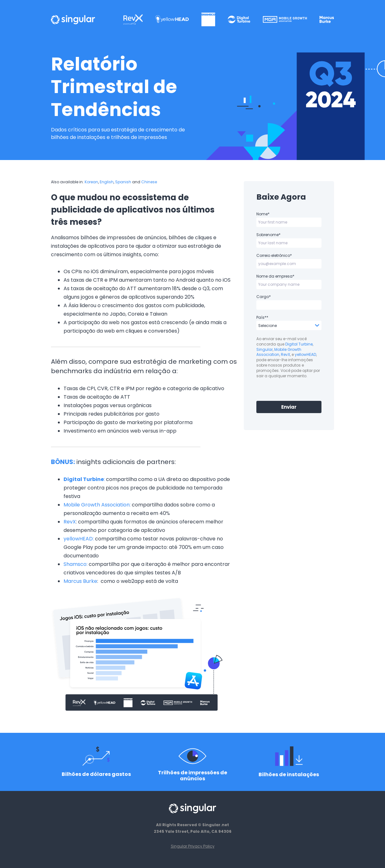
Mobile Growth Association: (97, 505)
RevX (70, 522)
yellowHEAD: (79, 539)
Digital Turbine (299, 344)
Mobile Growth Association (279, 352)
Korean (91, 182)
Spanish (123, 182)
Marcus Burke (80, 581)
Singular (265, 349)
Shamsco (75, 564)
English (107, 182)
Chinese (149, 182)
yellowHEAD (305, 354)
